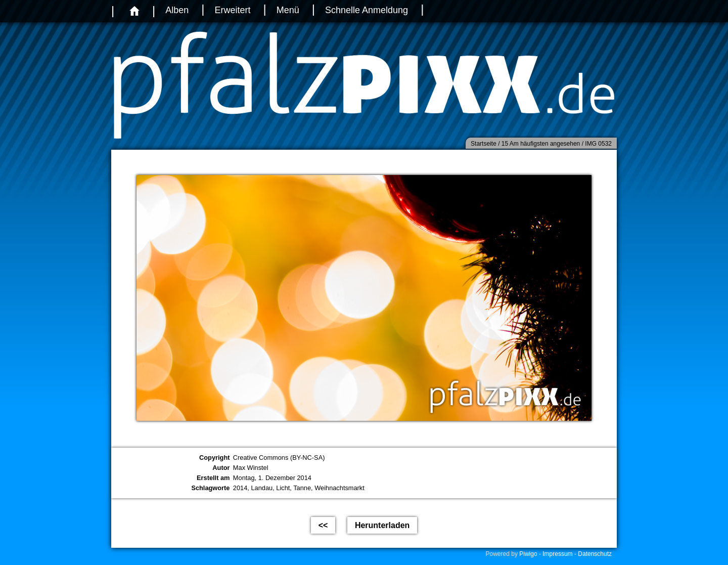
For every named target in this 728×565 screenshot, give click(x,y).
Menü (288, 10)
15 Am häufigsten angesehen (541, 144)
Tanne (302, 488)
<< (323, 525)
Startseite (484, 144)
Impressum (557, 554)
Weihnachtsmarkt (339, 488)
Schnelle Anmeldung (367, 10)
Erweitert (232, 10)
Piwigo (528, 554)
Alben (177, 10)
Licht (283, 488)
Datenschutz (595, 554)
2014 (240, 488)
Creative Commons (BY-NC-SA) (279, 458)
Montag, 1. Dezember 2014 (272, 478)
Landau (262, 488)
